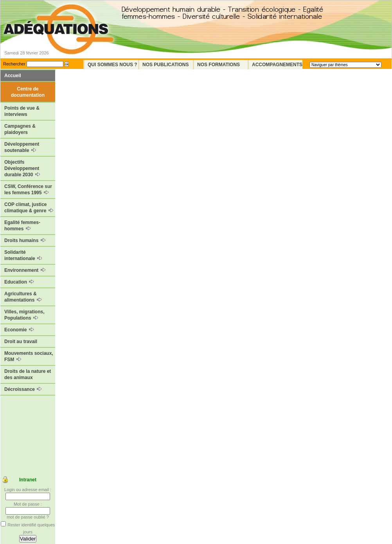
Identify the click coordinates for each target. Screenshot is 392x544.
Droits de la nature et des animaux (28, 374)
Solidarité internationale (23, 255)
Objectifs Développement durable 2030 (22, 168)
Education (19, 282)
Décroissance (23, 389)
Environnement (25, 270)
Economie (19, 330)
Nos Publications (165, 65)
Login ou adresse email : (28, 490)
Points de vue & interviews (22, 111)
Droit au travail (21, 342)
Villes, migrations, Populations (24, 315)
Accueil (13, 76)
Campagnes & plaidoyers (20, 129)
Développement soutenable (22, 147)
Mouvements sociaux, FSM (29, 356)
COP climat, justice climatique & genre (29, 208)
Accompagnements (277, 65)
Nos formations (218, 65)
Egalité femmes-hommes (22, 226)
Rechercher (14, 64)
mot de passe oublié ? (28, 517)
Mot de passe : (28, 504)
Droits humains (25, 240)
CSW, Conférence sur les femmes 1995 (28, 190)
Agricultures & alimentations (23, 297)
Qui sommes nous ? (112, 65)
